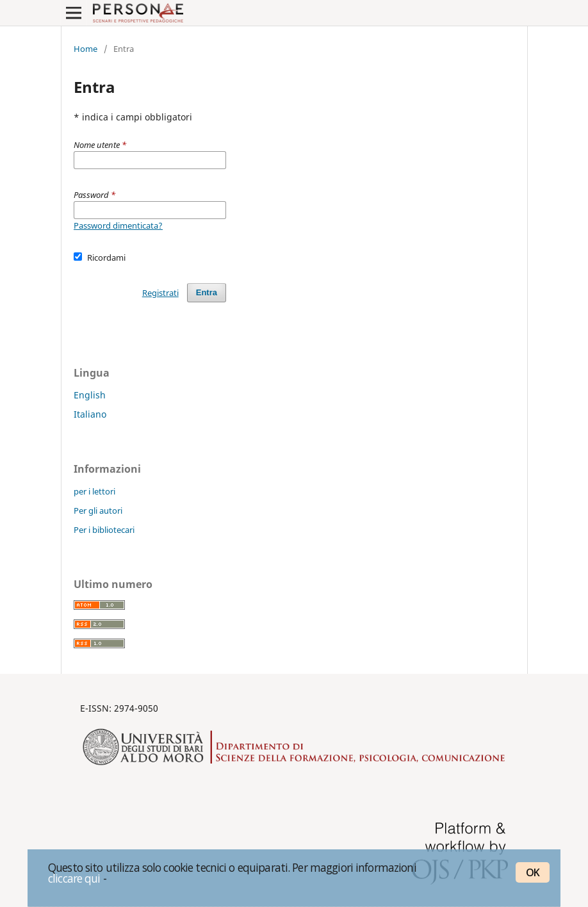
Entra (207, 292)
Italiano (90, 414)
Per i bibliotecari (104, 530)
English (90, 395)
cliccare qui (74, 878)
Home (86, 49)
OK (533, 872)
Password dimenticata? (118, 225)
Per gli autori (98, 511)
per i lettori (94, 491)
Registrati (160, 293)
